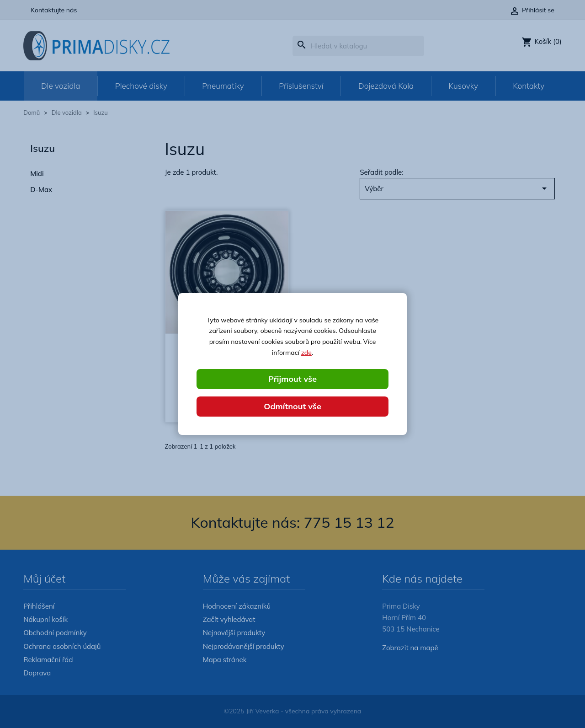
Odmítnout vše (292, 406)
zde (306, 353)
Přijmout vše (292, 379)
